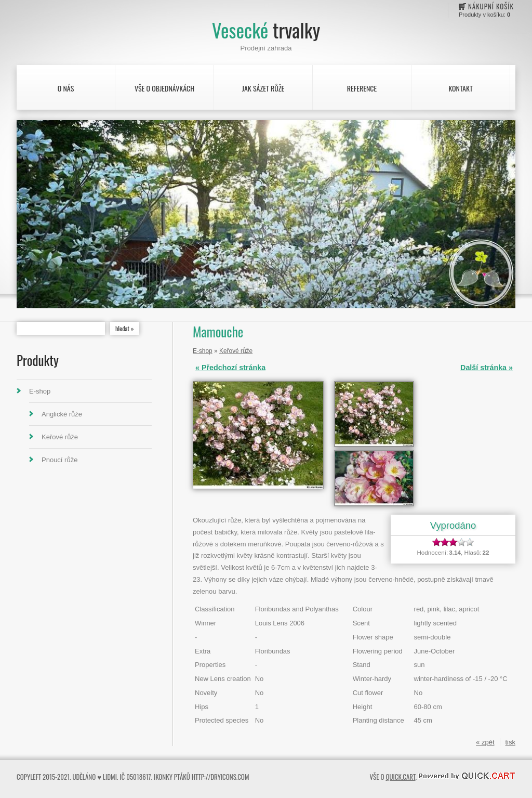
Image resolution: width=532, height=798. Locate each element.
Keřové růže (60, 437)
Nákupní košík (491, 6)
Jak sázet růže (263, 88)
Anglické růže (62, 414)
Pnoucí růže (59, 460)
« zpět (485, 742)
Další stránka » (487, 368)
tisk (511, 742)
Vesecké (266, 30)
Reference (362, 88)
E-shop (40, 391)
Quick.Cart (400, 777)
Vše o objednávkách (164, 88)
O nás (66, 88)
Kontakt (460, 88)
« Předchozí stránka (230, 368)
